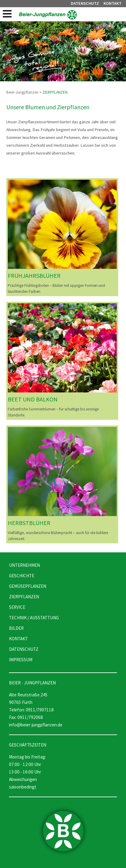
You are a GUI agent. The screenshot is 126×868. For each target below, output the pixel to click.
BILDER (16, 628)
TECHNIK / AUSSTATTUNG (34, 618)
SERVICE (17, 607)
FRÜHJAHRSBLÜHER (34, 276)
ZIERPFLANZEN (55, 92)
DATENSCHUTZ (85, 3)
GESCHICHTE (22, 576)
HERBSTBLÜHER (29, 523)
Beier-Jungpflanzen (22, 92)
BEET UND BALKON (33, 399)
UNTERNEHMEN (24, 565)
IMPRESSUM (21, 660)
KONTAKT (112, 3)
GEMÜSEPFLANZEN (28, 586)
